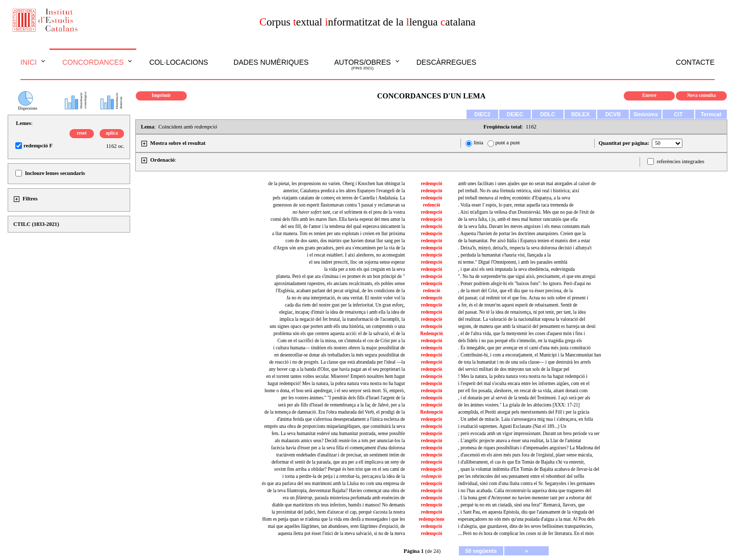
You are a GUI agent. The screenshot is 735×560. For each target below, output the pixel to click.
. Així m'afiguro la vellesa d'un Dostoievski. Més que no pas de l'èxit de (526, 212)
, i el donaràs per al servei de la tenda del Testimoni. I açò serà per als (524, 398)
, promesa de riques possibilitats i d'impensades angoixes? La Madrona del (529, 448)
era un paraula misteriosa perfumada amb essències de (344, 498)
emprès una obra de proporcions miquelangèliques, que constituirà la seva (335, 426)
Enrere (649, 95)
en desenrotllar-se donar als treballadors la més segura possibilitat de (339, 355)
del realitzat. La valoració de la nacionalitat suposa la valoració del (522, 319)
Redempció (432, 334)
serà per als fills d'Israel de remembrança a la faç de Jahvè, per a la (342, 405)
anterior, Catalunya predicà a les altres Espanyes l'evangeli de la (344, 191)
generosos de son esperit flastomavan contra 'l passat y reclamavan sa (339, 205)
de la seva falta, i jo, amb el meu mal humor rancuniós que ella (518, 219)
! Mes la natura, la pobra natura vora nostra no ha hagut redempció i (523, 376)
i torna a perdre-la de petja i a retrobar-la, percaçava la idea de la (344, 476)
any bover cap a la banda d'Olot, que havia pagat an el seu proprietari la (337, 369)
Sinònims (646, 114)
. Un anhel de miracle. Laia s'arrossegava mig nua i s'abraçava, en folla (526, 419)
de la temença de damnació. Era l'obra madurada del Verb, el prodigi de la (335, 412)
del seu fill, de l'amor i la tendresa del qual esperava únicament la (343, 226)
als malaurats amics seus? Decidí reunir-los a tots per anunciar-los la (340, 441)
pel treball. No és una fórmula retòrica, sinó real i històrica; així (519, 191)
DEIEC (515, 114)
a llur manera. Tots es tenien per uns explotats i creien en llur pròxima (338, 234)
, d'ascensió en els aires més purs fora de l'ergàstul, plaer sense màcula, (526, 455)
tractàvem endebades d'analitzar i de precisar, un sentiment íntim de (340, 455)
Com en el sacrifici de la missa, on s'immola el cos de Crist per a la (341, 341)
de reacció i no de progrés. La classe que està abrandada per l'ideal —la (337, 362)
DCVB (613, 114)
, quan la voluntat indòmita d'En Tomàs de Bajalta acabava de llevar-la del (529, 469)
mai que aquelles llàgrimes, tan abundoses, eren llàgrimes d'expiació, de (336, 526)
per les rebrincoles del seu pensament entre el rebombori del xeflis (521, 476)
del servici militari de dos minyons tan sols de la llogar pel (514, 369)
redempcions (432, 519)
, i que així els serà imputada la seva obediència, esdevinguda (517, 269)
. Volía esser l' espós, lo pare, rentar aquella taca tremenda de (516, 205)
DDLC (548, 114)
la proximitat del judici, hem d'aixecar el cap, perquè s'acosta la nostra (338, 512)
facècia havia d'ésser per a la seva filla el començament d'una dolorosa (338, 448)
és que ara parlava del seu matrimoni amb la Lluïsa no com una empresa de (333, 483)
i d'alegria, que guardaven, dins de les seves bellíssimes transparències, (526, 526)
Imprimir (161, 95)
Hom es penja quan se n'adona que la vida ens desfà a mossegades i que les (334, 519)
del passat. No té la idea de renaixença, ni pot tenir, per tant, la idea (522, 312)
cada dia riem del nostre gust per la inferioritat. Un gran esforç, (345, 305)
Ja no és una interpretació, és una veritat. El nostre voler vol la (346, 298)
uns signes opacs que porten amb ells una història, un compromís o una (337, 326)
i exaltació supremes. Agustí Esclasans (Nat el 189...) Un (512, 426)
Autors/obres (363, 65)
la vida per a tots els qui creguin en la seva (364, 269)
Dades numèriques (271, 62)
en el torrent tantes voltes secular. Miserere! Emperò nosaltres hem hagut (336, 376)
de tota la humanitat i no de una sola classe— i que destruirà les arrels (525, 362)
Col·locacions (178, 62)
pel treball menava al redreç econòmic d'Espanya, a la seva (514, 198)
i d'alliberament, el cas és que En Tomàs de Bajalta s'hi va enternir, (522, 462)
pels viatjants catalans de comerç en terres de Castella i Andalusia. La (339, 198)
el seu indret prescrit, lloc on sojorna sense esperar (357, 262)
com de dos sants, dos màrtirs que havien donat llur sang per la (345, 241)
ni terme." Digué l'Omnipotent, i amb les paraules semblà (513, 262)
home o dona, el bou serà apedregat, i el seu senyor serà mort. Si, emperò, (335, 391)
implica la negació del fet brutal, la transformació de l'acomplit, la (342, 319)
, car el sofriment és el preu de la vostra (349, 212)
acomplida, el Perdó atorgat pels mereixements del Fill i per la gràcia (524, 412)
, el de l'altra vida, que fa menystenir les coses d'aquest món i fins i (522, 334)
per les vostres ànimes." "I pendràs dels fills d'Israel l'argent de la (343, 398)
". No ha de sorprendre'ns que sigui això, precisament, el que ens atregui (527, 276)
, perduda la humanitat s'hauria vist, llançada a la (505, 255)
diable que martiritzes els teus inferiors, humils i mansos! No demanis (338, 505)
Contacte (695, 62)
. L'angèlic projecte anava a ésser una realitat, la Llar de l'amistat (520, 441)
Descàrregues (446, 62)
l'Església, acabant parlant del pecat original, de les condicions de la (340, 291)
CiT (678, 114)
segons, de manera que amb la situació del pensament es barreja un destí (527, 326)
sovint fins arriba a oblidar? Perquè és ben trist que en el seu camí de (339, 469)
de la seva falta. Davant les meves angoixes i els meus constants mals (524, 226)
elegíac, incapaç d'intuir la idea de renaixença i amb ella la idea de (342, 312)
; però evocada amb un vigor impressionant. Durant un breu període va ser (529, 434)
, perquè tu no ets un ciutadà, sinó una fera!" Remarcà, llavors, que (522, 505)
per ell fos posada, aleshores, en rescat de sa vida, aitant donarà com (523, 391)
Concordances (93, 62)
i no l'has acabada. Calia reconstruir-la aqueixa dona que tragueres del (525, 491)
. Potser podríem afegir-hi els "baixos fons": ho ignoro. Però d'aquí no (525, 284)
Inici (29, 62)
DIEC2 (482, 114)
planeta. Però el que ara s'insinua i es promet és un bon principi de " (340, 276)
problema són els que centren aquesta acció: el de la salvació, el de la (339, 334)
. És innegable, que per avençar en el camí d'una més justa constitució (525, 348)
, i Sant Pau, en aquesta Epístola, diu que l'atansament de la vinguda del (526, 512)
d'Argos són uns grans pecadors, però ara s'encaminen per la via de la (339, 248)
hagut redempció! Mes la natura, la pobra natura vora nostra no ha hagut (336, 384)
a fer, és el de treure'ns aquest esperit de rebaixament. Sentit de (518, 305)
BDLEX (580, 114)
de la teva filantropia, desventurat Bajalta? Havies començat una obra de (336, 491)
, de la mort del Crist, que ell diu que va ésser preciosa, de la (516, 291)
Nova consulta (701, 95)
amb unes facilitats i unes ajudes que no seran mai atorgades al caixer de (527, 184)
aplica (112, 133)
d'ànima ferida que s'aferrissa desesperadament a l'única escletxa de (341, 419)
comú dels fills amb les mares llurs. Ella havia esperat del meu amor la (338, 219)
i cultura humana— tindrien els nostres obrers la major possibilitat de (339, 348)
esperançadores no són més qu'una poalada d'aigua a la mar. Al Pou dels (527, 519)
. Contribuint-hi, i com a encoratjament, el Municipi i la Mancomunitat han (530, 355)
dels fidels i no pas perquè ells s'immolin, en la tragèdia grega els (520, 341)
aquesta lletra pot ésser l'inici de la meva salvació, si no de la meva (342, 533)
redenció (431, 205)
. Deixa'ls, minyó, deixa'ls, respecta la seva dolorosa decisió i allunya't (525, 248)
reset (82, 133)
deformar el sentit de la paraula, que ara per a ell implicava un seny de (338, 462)
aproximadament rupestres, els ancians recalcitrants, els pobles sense (339, 284)
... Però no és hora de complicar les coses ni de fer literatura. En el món (526, 533)
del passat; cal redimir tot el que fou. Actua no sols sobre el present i (523, 298)
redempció (432, 184)
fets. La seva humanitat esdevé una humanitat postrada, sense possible (338, 434)
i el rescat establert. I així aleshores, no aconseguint (356, 255)
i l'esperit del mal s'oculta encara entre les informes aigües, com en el (524, 384)
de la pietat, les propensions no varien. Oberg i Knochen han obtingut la (337, 184)
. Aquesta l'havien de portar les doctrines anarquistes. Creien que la (522, 234)
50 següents (481, 551)
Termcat (711, 114)
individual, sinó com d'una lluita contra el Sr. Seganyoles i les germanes (527, 483)
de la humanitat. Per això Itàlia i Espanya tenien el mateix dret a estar (524, 241)
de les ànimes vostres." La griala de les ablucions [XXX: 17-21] (519, 405)
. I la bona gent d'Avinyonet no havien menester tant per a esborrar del (525, 498)
